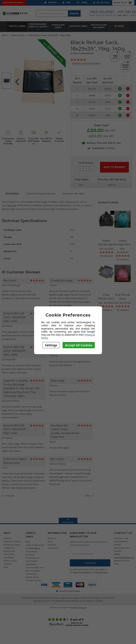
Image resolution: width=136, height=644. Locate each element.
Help (67, 3)
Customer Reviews (73, 192)
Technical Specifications (41, 192)
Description (12, 192)
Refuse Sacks (18, 35)
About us (52, 536)
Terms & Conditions (82, 570)
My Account (101, 3)
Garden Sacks (32, 575)
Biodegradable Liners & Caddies (38, 26)
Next (89, 494)
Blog (50, 540)
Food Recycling (33, 578)
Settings (51, 345)
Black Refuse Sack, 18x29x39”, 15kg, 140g (50, 35)
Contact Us (9, 546)
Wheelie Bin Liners (58, 26)
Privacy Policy (10, 559)
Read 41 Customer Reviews (87, 63)
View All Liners (17, 26)
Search (74, 13)
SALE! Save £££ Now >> (14, 3)
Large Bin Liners (78, 26)
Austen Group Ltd (79, 606)
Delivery (50, 3)
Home (5, 35)
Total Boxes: (86, 163)
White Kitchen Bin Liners (99, 26)
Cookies (8, 562)
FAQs (28, 540)
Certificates (31, 572)
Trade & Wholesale (35, 543)
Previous (8, 494)
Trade (82, 3)
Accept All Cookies (79, 345)
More (119, 26)
